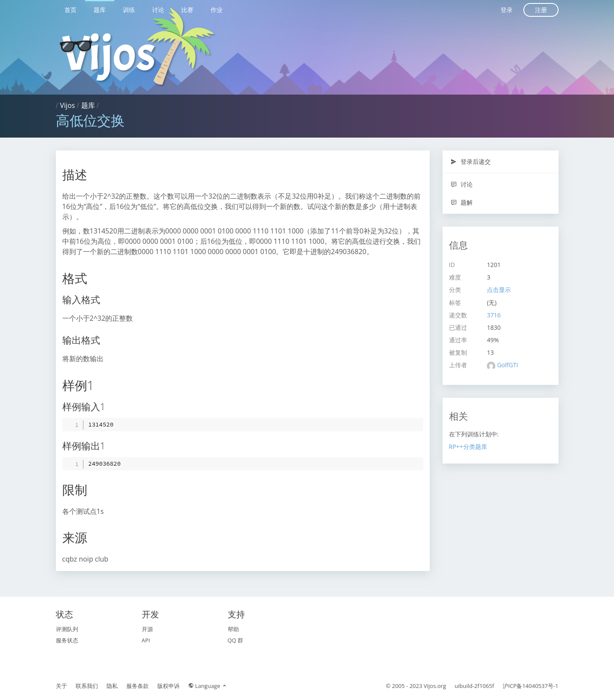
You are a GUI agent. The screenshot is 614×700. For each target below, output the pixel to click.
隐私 (112, 686)
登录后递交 (471, 161)
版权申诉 (168, 686)
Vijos (68, 105)
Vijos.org (435, 686)
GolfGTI (508, 365)
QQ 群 (236, 640)
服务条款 (137, 686)
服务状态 (67, 640)
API (146, 640)
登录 (507, 10)
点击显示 (499, 290)
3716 (494, 315)
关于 (61, 686)
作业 (217, 10)
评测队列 (67, 629)
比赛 (187, 10)
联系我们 (87, 686)
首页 (70, 10)
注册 (541, 10)
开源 (147, 629)
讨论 (158, 10)
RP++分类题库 (468, 447)
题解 (462, 202)
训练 (129, 10)
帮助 (233, 629)
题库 (100, 10)
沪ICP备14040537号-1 (531, 686)
